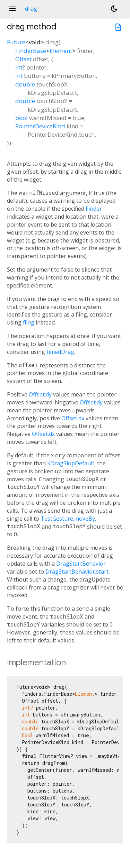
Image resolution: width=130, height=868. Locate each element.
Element (61, 51)
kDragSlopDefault (71, 463)
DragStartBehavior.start (77, 572)
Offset (23, 59)
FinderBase (31, 51)
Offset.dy (40, 394)
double (25, 84)
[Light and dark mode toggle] (114, 9)
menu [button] (12, 9)
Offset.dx (73, 418)
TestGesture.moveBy (68, 519)
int (19, 67)
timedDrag (60, 352)
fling (29, 322)
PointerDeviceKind (40, 126)
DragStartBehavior (81, 564)
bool (21, 118)
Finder (94, 209)
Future (16, 42)
